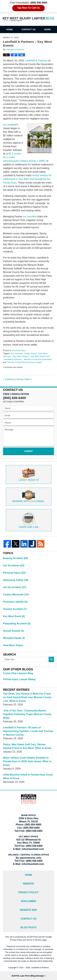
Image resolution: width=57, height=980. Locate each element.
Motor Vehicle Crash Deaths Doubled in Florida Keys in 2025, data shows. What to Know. (27, 761)
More (48, 29)
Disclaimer (29, 901)
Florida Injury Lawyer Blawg (19, 679)
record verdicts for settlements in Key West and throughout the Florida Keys (27, 179)
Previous (9, 379)
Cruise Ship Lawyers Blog (18, 673)
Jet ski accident (15, 587)
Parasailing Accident (17, 624)
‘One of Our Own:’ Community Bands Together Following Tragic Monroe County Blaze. (27, 714)
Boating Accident (16, 558)
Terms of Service (34, 940)
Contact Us (28, 29)
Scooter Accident (15, 609)
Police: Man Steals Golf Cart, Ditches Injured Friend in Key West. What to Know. (27, 746)
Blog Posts (28, 927)
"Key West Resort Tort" (40, 356)
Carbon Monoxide (16, 595)
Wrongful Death (14, 638)
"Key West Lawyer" (21, 356)
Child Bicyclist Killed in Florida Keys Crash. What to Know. (28, 776)
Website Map (28, 910)
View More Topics (13, 645)
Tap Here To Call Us (28, 8)
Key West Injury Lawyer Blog (29, 19)
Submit (29, 451)
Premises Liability (15, 602)
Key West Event (14, 616)
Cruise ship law (28, 520)
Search (51, 659)
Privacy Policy (29, 892)
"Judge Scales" (30, 353)
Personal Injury (19, 350)
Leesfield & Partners (36, 61)
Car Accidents (14, 565)
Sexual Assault (13, 631)
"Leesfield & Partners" (13, 359)
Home (9, 29)
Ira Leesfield (10, 125)
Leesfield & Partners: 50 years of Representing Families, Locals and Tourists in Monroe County (28, 731)
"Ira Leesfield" (17, 353)
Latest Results (29, 475)
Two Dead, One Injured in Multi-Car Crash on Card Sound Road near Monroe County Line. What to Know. (27, 697)
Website (28, 884)
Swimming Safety (16, 580)
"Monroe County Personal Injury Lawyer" (25, 362)
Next (28, 379)
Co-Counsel (28, 496)
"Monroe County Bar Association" (38, 359)
